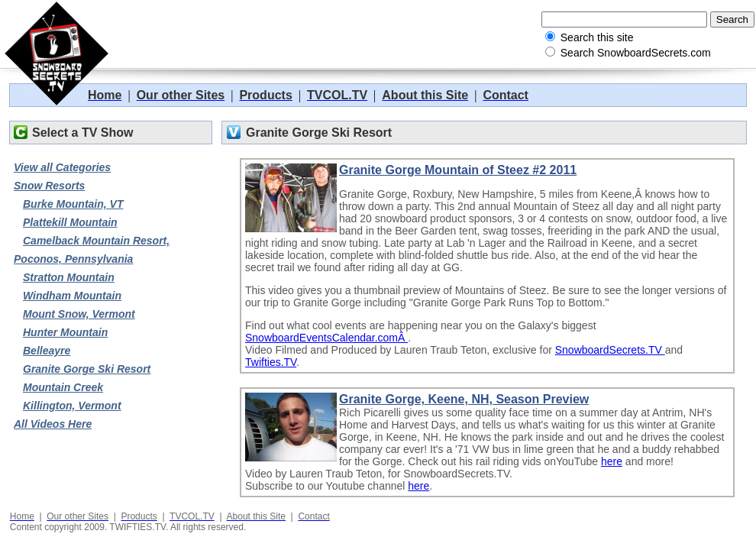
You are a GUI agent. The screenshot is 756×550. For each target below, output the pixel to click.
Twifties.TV (271, 362)
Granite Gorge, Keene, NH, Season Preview (464, 399)
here (612, 461)
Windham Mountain (72, 296)
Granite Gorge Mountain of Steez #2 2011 (458, 170)
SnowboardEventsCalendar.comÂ (326, 338)
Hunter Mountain (65, 332)
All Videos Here (53, 424)
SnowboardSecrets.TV (610, 350)
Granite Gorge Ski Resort (87, 369)
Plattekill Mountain (70, 222)
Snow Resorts (49, 186)
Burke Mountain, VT (73, 204)
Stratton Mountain (69, 277)
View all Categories (62, 167)
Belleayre (47, 351)
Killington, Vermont (72, 406)
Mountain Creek (63, 387)
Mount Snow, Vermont (79, 314)
